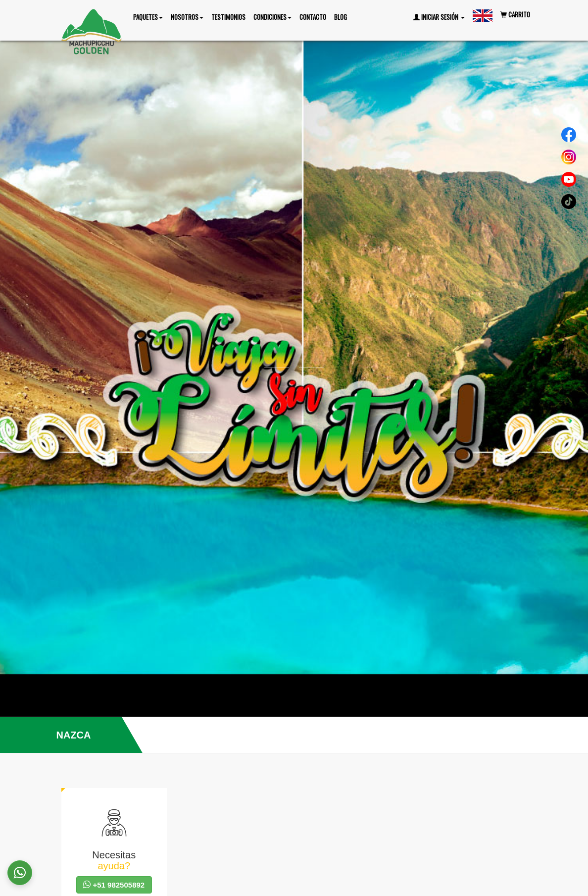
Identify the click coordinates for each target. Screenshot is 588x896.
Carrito (515, 14)
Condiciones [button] (272, 17)
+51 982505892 (114, 885)
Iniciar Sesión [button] (439, 17)
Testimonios (228, 17)
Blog (341, 17)
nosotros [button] (187, 17)
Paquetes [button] (148, 17)
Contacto (313, 17)
